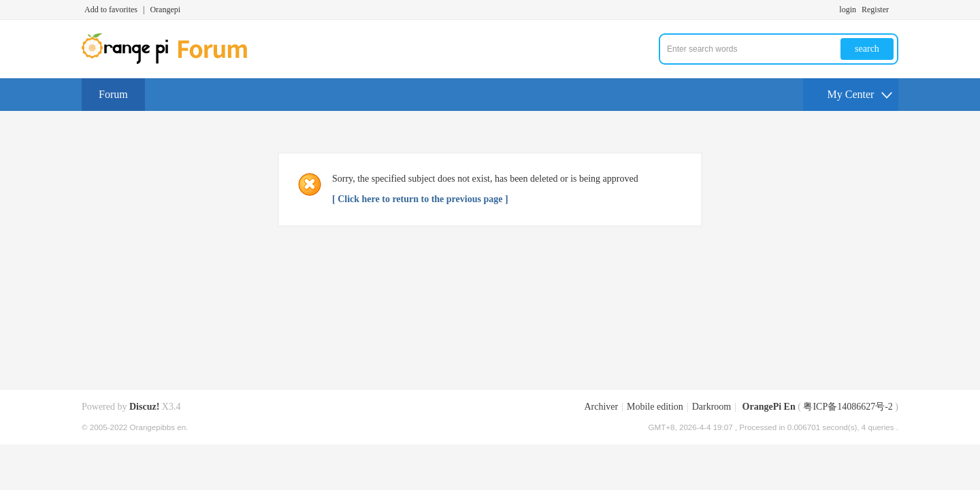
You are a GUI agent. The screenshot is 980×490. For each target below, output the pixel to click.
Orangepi (165, 10)
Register (875, 10)
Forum (113, 94)
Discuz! (144, 407)
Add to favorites (111, 10)
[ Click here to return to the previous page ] (420, 199)
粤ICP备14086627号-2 (848, 407)
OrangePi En (769, 407)
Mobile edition (655, 407)
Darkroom (712, 407)
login (848, 10)
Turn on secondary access (895, 10)
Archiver (601, 407)
